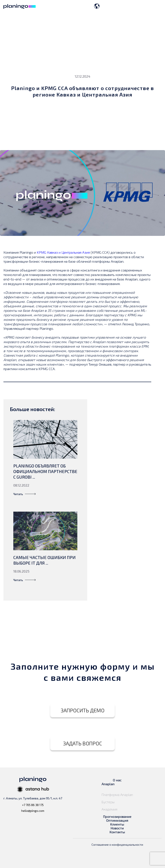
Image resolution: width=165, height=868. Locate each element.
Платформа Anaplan (117, 795)
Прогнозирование (117, 817)
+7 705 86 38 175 (33, 805)
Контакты (117, 832)
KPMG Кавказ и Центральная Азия (63, 252)
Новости (117, 828)
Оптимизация (117, 820)
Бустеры (108, 802)
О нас (117, 780)
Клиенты (117, 824)
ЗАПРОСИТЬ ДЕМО (83, 710)
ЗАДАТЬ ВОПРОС (83, 743)
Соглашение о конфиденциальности (117, 845)
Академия (109, 809)
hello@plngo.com (33, 811)
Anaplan (108, 784)
